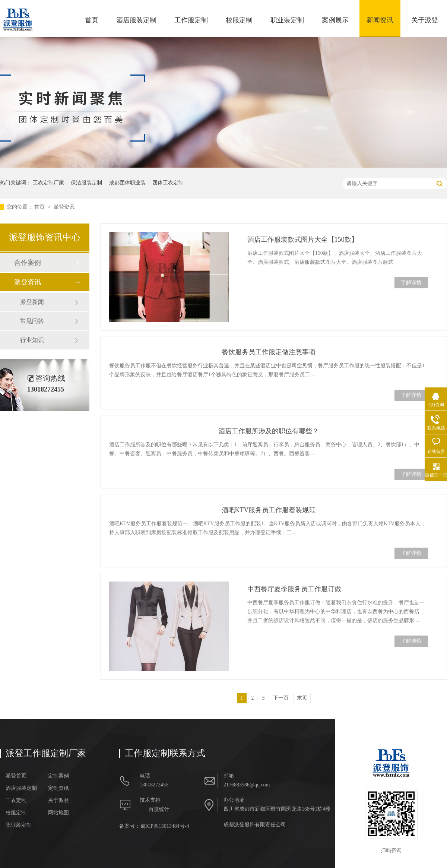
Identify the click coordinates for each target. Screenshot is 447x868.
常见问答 (32, 321)
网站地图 (58, 813)
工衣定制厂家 (48, 183)
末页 (302, 698)
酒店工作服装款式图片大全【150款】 (303, 240)
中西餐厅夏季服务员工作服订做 (294, 589)
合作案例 (28, 263)
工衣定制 (16, 801)
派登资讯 (64, 207)
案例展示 (335, 20)
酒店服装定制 (136, 20)
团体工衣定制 (168, 183)
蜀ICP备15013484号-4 (164, 826)
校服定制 (239, 20)
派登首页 (16, 776)
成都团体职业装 (127, 183)
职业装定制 (287, 20)
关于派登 (425, 20)
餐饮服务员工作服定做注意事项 (269, 352)
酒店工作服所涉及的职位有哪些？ (269, 431)
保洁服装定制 (86, 183)
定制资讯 (58, 788)
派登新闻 (32, 302)
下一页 (281, 698)
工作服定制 (191, 20)
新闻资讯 (380, 20)
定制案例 (58, 776)
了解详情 (411, 283)
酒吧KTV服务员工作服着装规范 (269, 510)
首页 (92, 20)
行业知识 (32, 340)
